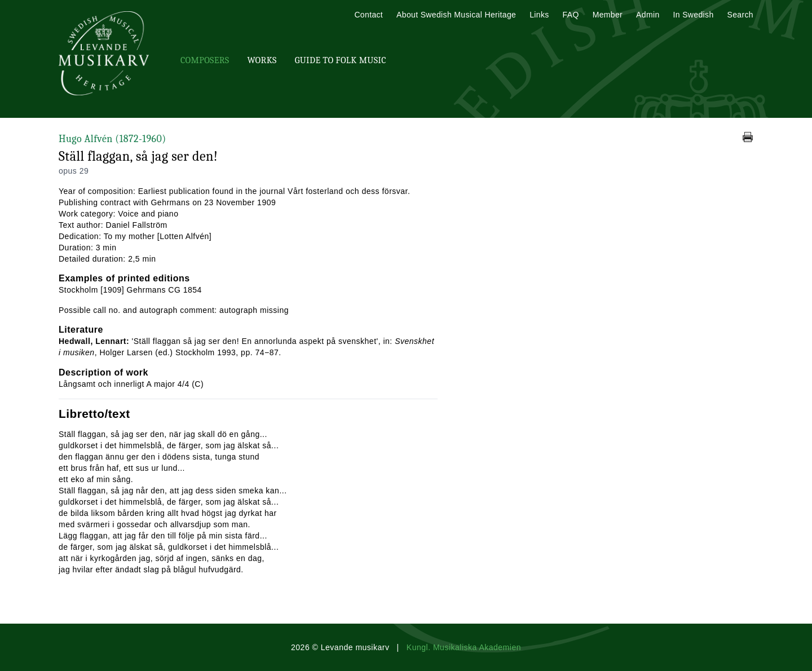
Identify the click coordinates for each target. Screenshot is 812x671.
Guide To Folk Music (341, 60)
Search (740, 15)
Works (262, 60)
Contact (369, 15)
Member (608, 15)
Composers (205, 60)
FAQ (571, 15)
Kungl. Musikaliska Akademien (464, 647)
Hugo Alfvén (112, 139)
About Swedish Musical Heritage (456, 15)
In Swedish (694, 15)
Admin (648, 15)
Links (539, 15)
